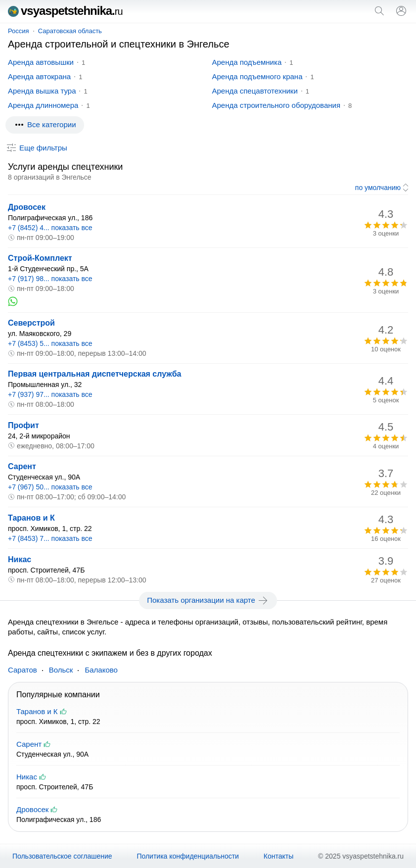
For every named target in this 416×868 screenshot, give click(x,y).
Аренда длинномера (43, 105)
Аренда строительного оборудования (277, 105)
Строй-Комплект (40, 258)
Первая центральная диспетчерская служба (94, 374)
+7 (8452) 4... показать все (50, 228)
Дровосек (27, 207)
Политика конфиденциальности (188, 856)
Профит (23, 425)
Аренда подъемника (247, 62)
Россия (19, 31)
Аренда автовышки (41, 62)
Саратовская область (70, 31)
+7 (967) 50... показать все (50, 487)
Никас (20, 559)
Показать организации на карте (208, 600)
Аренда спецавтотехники (255, 91)
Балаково (101, 670)
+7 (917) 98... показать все (50, 279)
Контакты (278, 856)
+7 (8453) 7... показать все (50, 538)
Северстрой (31, 323)
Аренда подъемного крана (257, 76)
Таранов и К (31, 518)
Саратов (23, 670)
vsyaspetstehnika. (65, 11)
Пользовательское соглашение (62, 856)
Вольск (61, 670)
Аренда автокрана (39, 76)
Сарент (22, 466)
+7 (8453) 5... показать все (50, 343)
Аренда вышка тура (42, 91)
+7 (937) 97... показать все (50, 394)
